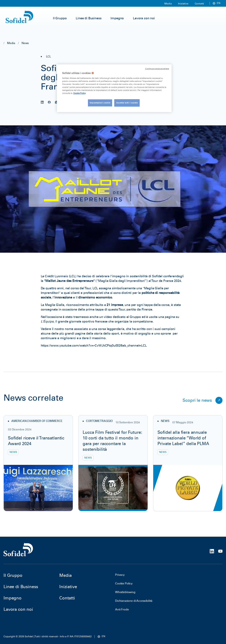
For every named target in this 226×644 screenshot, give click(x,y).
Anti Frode (122, 609)
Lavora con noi (144, 18)
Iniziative (183, 4)
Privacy (120, 575)
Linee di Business (89, 18)
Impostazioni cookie (100, 103)
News (25, 43)
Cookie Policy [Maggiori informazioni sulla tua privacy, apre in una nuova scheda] (80, 93)
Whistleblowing (125, 592)
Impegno (117, 18)
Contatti (199, 4)
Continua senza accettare (157, 69)
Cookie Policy (124, 583)
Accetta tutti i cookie (127, 103)
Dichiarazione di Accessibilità (134, 601)
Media (168, 4)
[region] (114, 88)
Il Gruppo (60, 18)
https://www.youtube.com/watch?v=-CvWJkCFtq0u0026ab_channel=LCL (94, 346)
